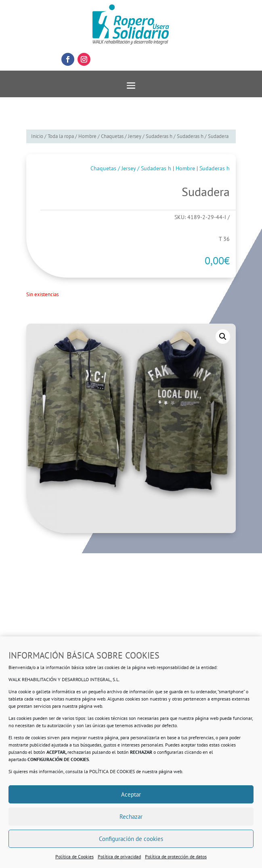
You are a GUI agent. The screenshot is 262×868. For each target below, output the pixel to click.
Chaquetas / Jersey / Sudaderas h (137, 136)
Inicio (37, 136)
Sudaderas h (190, 136)
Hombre (87, 136)
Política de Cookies (74, 856)
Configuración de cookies (131, 839)
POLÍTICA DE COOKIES (112, 771)
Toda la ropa (61, 136)
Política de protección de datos (176, 856)
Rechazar (131, 817)
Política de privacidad (119, 856)
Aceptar (131, 794)
